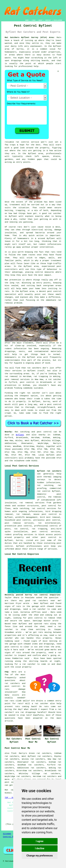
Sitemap (7, 834)
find (14, 753)
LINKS (33, 20)
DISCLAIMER (58, 20)
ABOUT (40, 20)
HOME (27, 20)
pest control (49, 537)
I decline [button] (40, 848)
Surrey (20, 540)
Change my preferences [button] (40, 856)
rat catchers (49, 776)
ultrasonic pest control (47, 520)
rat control (21, 529)
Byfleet (20, 435)
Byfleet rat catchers (49, 471)
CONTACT (48, 20)
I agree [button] (40, 841)
